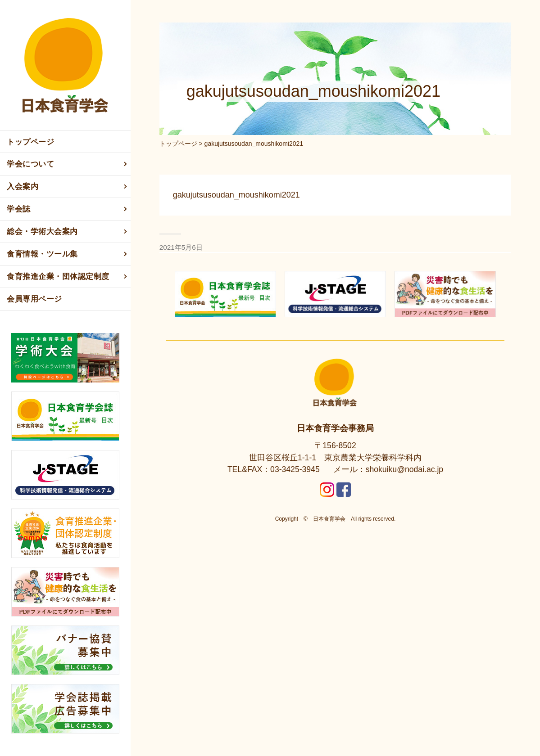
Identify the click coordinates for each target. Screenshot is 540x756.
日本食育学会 (329, 519)
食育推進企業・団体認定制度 (68, 277)
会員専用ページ (34, 299)
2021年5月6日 (181, 247)
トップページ (30, 142)
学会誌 (68, 209)
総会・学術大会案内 (68, 232)
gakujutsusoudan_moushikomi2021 (236, 195)
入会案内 (68, 187)
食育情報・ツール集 (68, 254)
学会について (68, 164)
